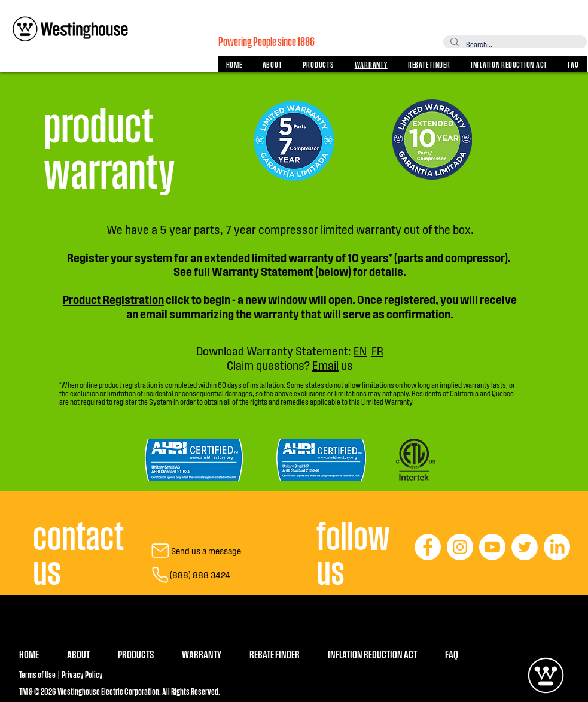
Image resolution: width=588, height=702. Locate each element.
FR (377, 351)
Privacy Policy (82, 674)
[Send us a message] (191, 551)
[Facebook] (428, 547)
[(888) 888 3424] (190, 575)
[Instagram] (460, 547)
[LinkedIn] (557, 547)
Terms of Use (37, 674)
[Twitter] (525, 547)
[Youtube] (492, 547)
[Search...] (514, 44)
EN (360, 351)
